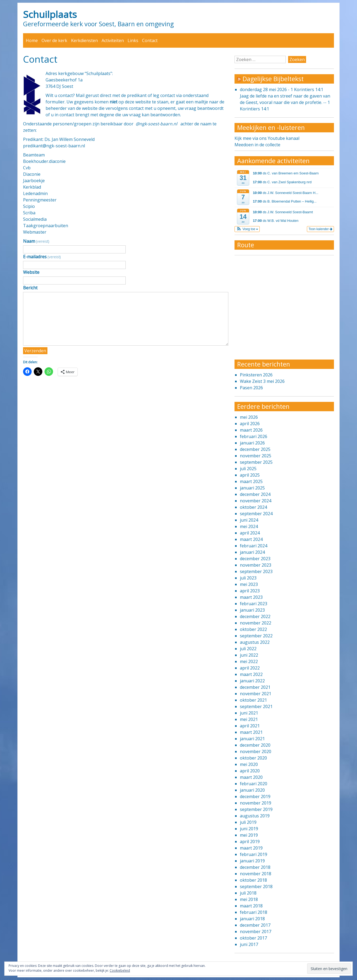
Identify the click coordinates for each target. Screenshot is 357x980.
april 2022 (250, 668)
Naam (36, 241)
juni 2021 (249, 713)
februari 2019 (254, 854)
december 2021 (255, 687)
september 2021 (256, 706)
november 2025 (256, 456)
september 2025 (256, 462)
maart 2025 (251, 481)
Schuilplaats (50, 14)
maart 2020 (251, 777)
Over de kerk (54, 40)
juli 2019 (248, 822)
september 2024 (256, 514)
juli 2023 (248, 578)
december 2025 (255, 449)
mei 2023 (249, 584)
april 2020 (250, 771)
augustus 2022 (255, 642)
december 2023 (255, 559)
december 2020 (255, 745)
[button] (247, 229)
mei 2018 (249, 899)
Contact (150, 40)
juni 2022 (249, 655)
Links (133, 40)
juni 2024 (249, 520)
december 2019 (255, 796)
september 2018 (256, 887)
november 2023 (256, 565)
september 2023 (256, 571)
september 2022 (256, 636)
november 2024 (256, 501)
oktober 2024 (253, 507)
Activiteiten (113, 40)
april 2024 (250, 533)
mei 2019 (249, 835)
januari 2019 (252, 861)
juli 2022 (248, 649)
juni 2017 (249, 944)
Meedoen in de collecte (257, 145)
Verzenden (35, 351)
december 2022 (255, 616)
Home (32, 40)
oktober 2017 (253, 938)
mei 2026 (249, 417)
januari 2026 (252, 443)
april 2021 (250, 726)
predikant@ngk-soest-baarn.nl (54, 146)
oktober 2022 (253, 629)
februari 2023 (254, 604)
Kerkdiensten (84, 40)
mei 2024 (249, 526)
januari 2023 (252, 610)
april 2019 (250, 841)
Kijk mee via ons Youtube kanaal (267, 138)
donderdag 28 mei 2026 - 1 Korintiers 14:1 (282, 89)
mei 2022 (249, 661)
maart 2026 (251, 430)
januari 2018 (252, 919)
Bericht (30, 288)
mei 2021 (249, 719)
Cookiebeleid (120, 970)
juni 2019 (249, 829)
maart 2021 (251, 732)
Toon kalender (320, 229)
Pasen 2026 (251, 388)
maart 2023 (251, 597)
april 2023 (250, 591)
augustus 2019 (255, 816)
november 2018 (256, 874)
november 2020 (256, 751)
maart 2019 (251, 848)
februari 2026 (254, 436)
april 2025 (250, 475)
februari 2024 (254, 546)
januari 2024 (252, 552)
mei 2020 (249, 764)
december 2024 (255, 494)
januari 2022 (252, 681)
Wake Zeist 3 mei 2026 (262, 381)
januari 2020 (252, 790)
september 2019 (256, 809)
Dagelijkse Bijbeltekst (273, 79)
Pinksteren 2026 (256, 375)
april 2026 (250, 424)
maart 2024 (251, 539)
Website (31, 272)
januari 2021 (252, 739)
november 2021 (256, 694)
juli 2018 (248, 893)
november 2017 (256, 932)
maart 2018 (251, 906)
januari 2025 (252, 488)
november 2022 (256, 623)
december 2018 (255, 867)
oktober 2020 (253, 758)
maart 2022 (251, 674)
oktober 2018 (253, 880)
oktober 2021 (253, 700)
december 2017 (255, 925)
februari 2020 (254, 784)
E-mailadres (42, 257)
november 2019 (256, 803)
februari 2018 (254, 912)
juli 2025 (248, 469)
